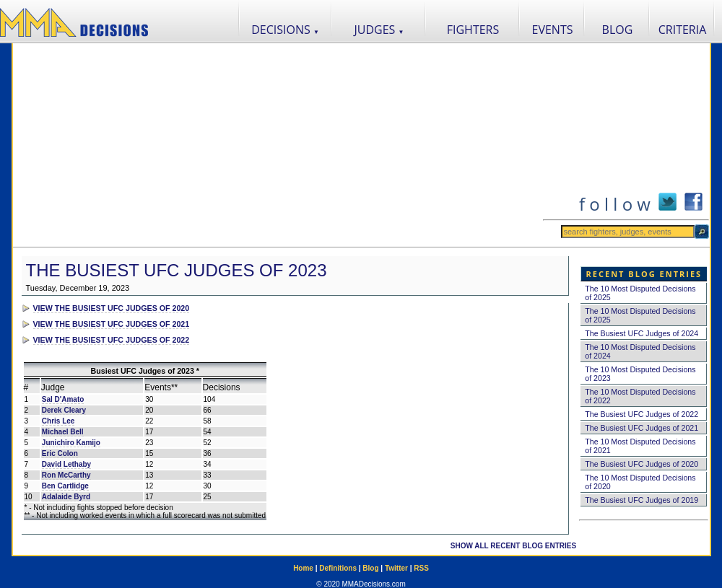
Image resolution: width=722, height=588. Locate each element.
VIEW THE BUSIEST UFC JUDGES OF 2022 (112, 340)
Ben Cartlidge (65, 486)
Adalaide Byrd (66, 497)
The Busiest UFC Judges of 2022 (641, 414)
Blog (370, 568)
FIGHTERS (473, 30)
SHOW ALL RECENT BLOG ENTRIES (513, 546)
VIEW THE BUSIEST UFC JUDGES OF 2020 (112, 308)
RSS (421, 568)
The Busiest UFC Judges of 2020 (641, 464)
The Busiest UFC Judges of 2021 (641, 428)
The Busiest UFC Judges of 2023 (177, 270)
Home (303, 568)
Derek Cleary (64, 410)
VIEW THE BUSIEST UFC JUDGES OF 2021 (112, 324)
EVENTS (553, 30)
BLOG (618, 30)
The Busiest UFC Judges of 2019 (641, 500)
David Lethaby (66, 464)
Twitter (396, 568)
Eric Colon (60, 453)
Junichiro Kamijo (71, 443)
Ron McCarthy (66, 475)
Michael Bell (63, 432)
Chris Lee (58, 421)
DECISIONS (285, 30)
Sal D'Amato (63, 399)
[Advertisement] (277, 145)
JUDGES (379, 30)
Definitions (338, 568)
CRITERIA (683, 30)
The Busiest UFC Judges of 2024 (641, 333)
